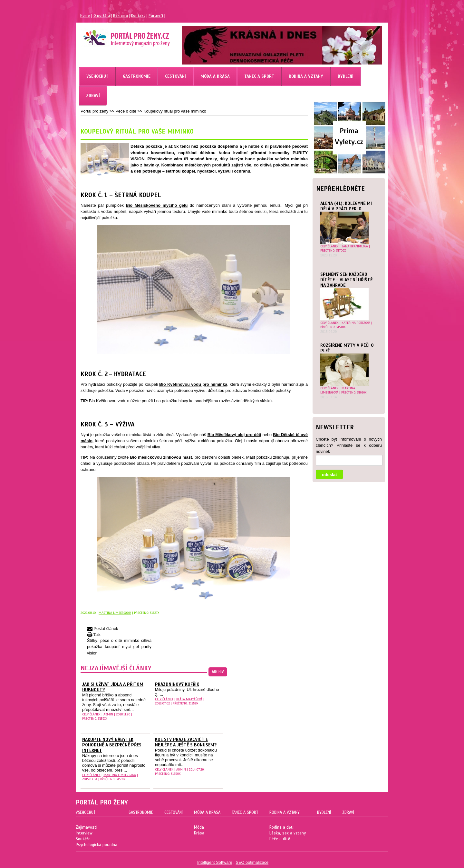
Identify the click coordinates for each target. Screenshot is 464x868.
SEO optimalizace (252, 862)
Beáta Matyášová (189, 699)
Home (85, 15)
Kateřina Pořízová (356, 323)
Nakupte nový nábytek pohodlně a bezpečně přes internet (112, 745)
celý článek (329, 246)
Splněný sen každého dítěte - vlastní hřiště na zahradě (346, 280)
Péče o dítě (126, 111)
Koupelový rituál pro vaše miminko (175, 111)
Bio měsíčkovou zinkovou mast (161, 457)
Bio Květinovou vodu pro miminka (193, 384)
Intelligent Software (215, 862)
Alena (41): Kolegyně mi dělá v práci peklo (346, 206)
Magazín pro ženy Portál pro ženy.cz (116, 35)
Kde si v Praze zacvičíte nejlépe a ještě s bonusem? (186, 742)
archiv (218, 672)
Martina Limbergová (338, 390)
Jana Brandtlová (355, 246)
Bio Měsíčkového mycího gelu (157, 205)
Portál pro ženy (94, 111)
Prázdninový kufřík (177, 684)
